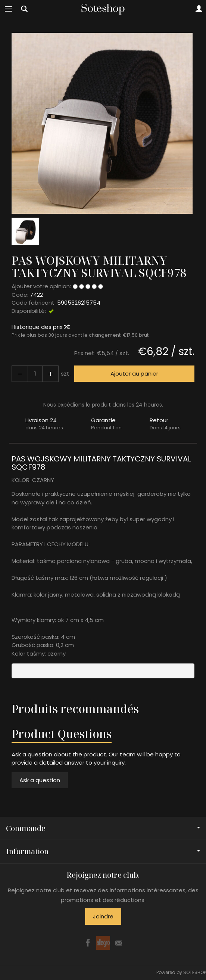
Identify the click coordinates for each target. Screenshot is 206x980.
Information (103, 851)
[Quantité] (35, 374)
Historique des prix (40, 327)
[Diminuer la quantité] (50, 374)
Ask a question (40, 780)
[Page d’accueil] (103, 9)
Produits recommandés (75, 709)
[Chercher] (24, 9)
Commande (103, 828)
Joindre (103, 916)
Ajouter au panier (134, 374)
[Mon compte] (199, 9)
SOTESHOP (195, 972)
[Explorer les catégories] (9, 9)
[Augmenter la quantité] (20, 374)
